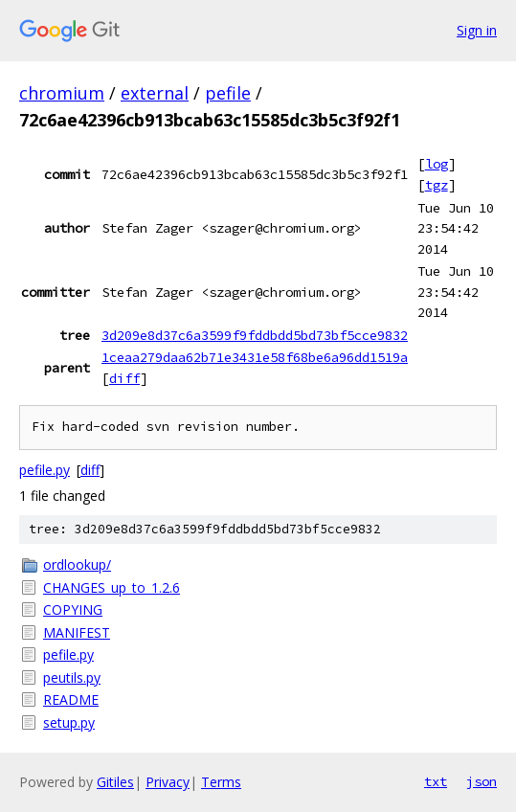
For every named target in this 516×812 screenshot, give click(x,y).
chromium (62, 93)
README (71, 699)
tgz (437, 185)
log (437, 164)
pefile (228, 93)
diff (124, 378)
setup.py (69, 722)
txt (436, 781)
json (482, 781)
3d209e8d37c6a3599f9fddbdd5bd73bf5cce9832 (255, 335)
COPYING (73, 609)
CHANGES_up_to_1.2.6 (112, 587)
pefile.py (45, 470)
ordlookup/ (77, 564)
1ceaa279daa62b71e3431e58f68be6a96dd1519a (255, 357)
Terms (221, 782)
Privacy (168, 782)
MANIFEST (77, 632)
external (155, 93)
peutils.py (72, 677)
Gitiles (115, 782)
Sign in (477, 30)
